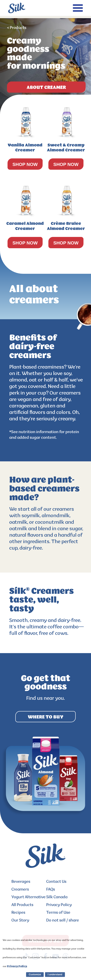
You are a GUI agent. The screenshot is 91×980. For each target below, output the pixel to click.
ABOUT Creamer (46, 87)
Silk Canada (57, 897)
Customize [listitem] (35, 974)
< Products (17, 28)
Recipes (18, 913)
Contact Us (56, 882)
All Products (22, 905)
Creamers (20, 890)
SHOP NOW (25, 164)
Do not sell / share (63, 921)
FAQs (51, 890)
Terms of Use (58, 913)
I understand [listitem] (55, 974)
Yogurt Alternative (28, 897)
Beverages (21, 882)
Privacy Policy (59, 905)
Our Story (20, 921)
